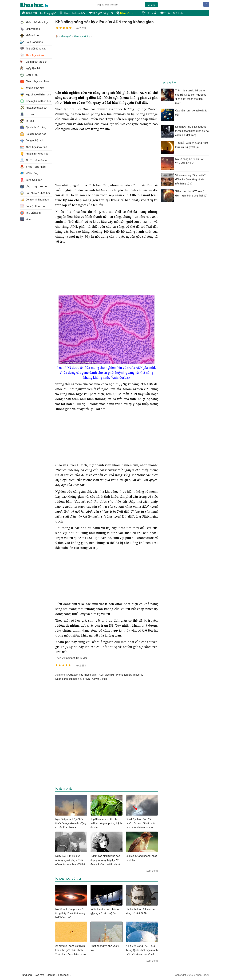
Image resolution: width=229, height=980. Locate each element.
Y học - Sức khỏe (172, 13)
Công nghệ (48, 13)
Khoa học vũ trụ (127, 13)
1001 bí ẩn (149, 13)
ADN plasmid (106, 674)
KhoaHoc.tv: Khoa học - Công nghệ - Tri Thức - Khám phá (38, 5)
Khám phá (66, 36)
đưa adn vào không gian (83, 674)
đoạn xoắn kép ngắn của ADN (73, 679)
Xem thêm (152, 870)
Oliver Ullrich (100, 679)
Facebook (64, 975)
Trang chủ (29, 13)
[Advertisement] (107, 64)
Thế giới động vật (101, 13)
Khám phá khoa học (72, 13)
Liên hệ (51, 975)
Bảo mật (39, 975)
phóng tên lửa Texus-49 (130, 674)
